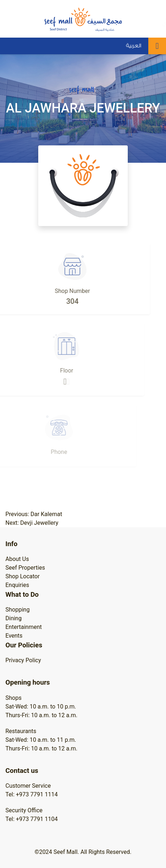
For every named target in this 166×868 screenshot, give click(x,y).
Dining (14, 618)
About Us (17, 559)
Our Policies (24, 645)
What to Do (22, 595)
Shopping (18, 610)
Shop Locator (23, 576)
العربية (134, 46)
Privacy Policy (23, 660)
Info (11, 544)
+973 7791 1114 (37, 794)
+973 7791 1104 (37, 819)
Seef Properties (25, 568)
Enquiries (17, 585)
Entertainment (24, 627)
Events (14, 636)
